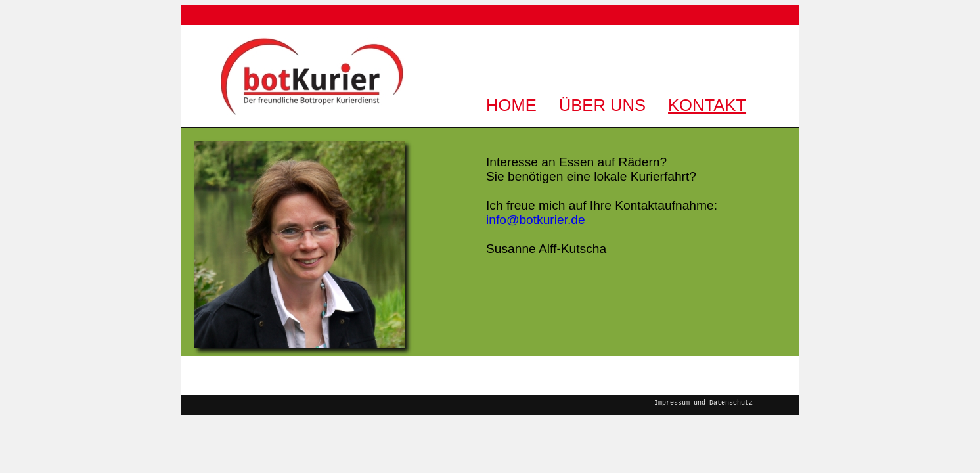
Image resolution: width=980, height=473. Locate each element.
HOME (511, 105)
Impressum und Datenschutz (703, 402)
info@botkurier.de (536, 220)
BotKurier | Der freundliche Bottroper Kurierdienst (313, 76)
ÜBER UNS (602, 105)
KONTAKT (707, 105)
